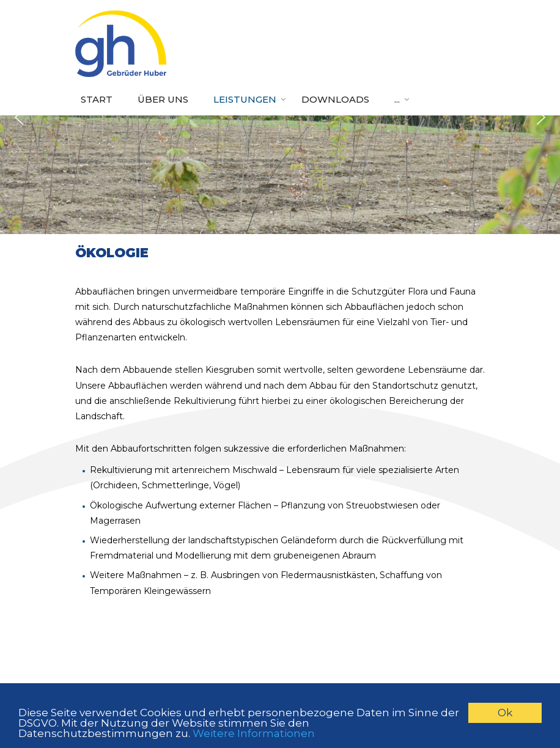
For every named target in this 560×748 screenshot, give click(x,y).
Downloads (335, 99)
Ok (505, 713)
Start (97, 99)
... (397, 99)
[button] (19, 117)
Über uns (163, 99)
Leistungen (245, 99)
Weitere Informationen (254, 733)
